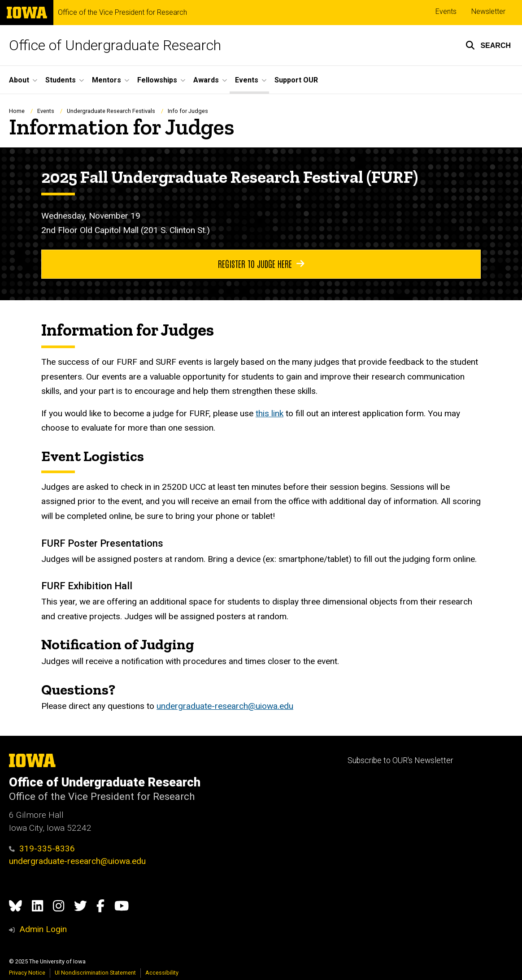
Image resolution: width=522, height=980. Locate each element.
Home (17, 111)
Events (446, 11)
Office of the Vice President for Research (122, 13)
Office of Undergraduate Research (115, 45)
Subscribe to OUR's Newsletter (400, 760)
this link (270, 413)
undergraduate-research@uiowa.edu (225, 706)
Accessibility (162, 973)
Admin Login (43, 929)
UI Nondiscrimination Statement (95, 973)
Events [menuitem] (247, 80)
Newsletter (488, 11)
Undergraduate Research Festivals (111, 111)
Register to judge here (261, 263)
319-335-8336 (42, 848)
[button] (488, 45)
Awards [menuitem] (206, 80)
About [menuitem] (19, 80)
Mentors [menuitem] (107, 80)
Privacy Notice (27, 973)
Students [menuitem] (61, 80)
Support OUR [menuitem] (296, 80)
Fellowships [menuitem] (157, 80)
